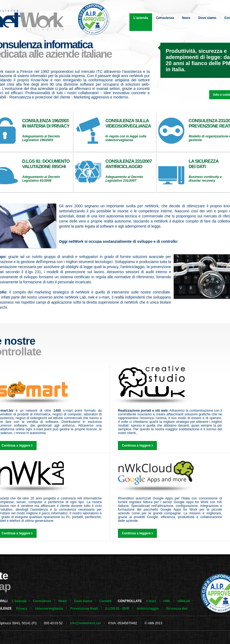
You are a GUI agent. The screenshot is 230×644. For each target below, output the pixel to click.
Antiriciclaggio (148, 609)
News (186, 18)
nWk (167, 601)
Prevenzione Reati (84, 609)
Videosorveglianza (49, 609)
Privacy (22, 609)
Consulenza (165, 18)
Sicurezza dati (177, 609)
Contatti (105, 601)
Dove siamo (207, 18)
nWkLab (184, 601)
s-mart (151, 601)
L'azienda (141, 18)
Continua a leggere (137, 446)
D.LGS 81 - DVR (117, 609)
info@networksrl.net (85, 623)
